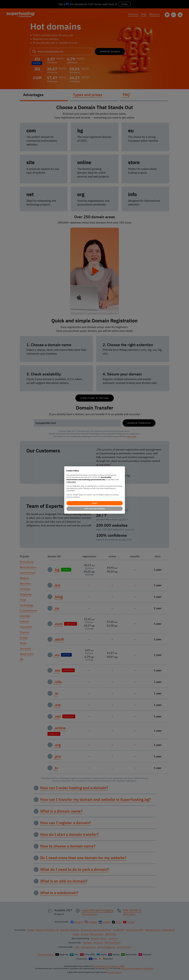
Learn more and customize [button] (94, 509)
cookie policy (71, 482)
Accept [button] (94, 503)
